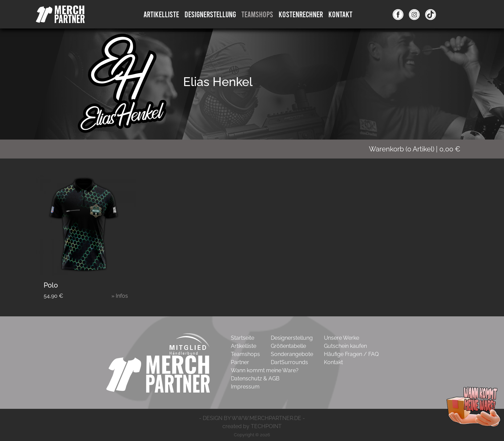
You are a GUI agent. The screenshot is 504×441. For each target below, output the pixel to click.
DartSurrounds (289, 362)
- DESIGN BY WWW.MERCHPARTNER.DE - (252, 418)
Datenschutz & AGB (255, 379)
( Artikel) (419, 149)
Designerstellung (292, 338)
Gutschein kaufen (345, 346)
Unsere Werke (342, 338)
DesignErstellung (210, 14)
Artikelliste (161, 14)
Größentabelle (288, 346)
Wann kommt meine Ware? (265, 370)
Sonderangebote (292, 354)
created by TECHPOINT (252, 426)
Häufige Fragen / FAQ (351, 354)
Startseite (243, 338)
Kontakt (340, 14)
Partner (240, 362)
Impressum (245, 387)
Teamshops (257, 14)
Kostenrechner (301, 14)
